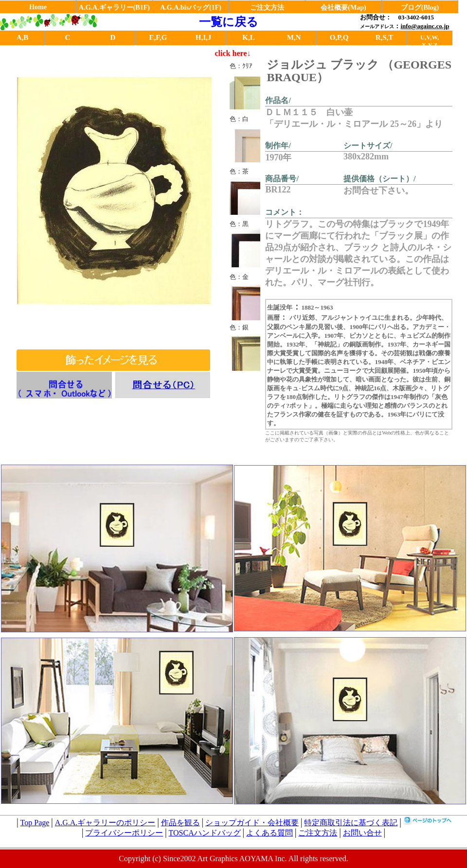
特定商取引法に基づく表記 (351, 823)
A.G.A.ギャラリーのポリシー (105, 823)
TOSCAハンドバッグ (205, 833)
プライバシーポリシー (124, 833)
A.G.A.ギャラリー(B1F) (114, 8)
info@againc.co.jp (425, 26)
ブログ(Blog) (420, 8)
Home (38, 7)
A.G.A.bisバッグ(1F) (191, 8)
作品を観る (180, 823)
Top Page (35, 823)
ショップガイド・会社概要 (252, 823)
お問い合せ (362, 833)
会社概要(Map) (343, 8)
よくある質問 (269, 833)
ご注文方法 (267, 8)
